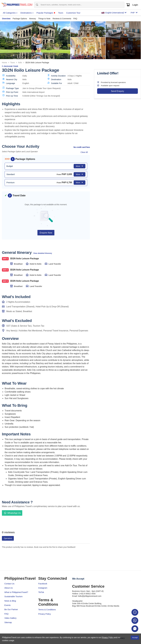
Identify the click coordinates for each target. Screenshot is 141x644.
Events (7, 605)
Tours (13, 63)
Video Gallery (10, 618)
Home (4, 63)
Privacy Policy (45, 614)
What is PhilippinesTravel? (16, 592)
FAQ (6, 614)
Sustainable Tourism (13, 596)
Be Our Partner (11, 609)
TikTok (41, 592)
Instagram (43, 588)
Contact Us (9, 584)
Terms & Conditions (47, 610)
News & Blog (10, 601)
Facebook (43, 584)
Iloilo (20, 63)
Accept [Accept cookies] (135, 638)
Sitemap (8, 622)
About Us (9, 588)
